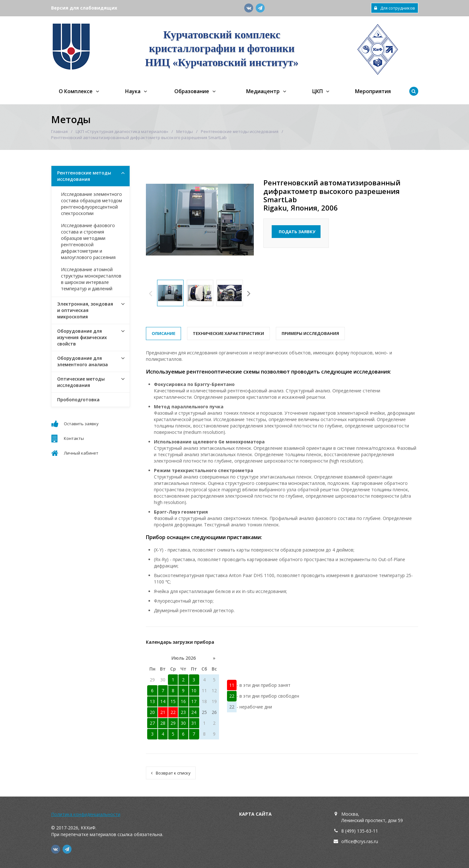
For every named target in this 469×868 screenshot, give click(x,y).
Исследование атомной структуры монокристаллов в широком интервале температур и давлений (91, 279)
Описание (163, 333)
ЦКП (318, 91)
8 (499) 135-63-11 (360, 831)
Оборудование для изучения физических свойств (82, 337)
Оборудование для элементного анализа (83, 361)
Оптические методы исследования (81, 382)
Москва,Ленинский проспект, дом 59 (372, 817)
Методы (185, 131)
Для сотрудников (395, 8)
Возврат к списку (171, 773)
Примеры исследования (310, 333)
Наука (133, 91)
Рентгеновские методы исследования (240, 131)
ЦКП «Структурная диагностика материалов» (122, 131)
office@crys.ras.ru (360, 841)
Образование (192, 91)
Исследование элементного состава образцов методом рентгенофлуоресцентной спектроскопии (91, 204)
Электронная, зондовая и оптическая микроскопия (85, 310)
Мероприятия (373, 91)
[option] (170, 293)
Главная (59, 131)
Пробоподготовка (78, 400)
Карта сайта (255, 814)
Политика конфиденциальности (86, 814)
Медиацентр (263, 91)
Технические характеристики (228, 333)
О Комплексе (76, 91)
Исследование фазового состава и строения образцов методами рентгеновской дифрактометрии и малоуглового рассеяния (88, 241)
